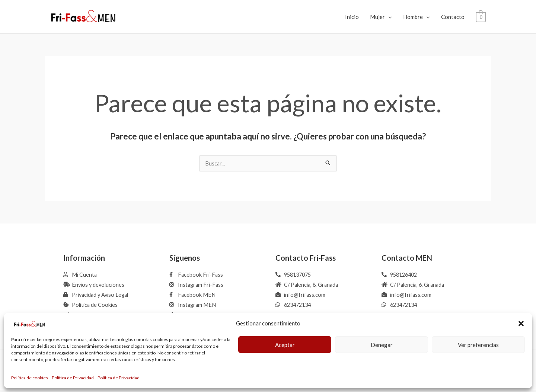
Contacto (453, 17)
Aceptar (285, 345)
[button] (521, 324)
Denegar (382, 345)
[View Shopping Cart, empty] (481, 17)
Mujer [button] (377, 17)
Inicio (352, 17)
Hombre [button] (413, 17)
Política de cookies (30, 378)
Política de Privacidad (73, 378)
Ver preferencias (478, 345)
